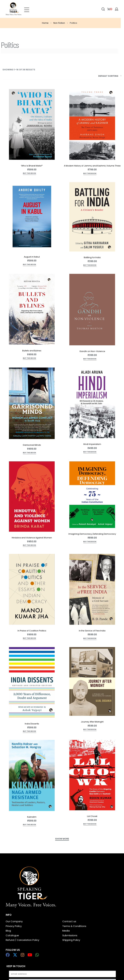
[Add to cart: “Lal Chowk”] (90, 824)
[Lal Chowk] (92, 775)
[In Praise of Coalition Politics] (32, 589)
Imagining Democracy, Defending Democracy (92, 534)
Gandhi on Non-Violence (92, 351)
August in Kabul (32, 257)
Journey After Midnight (92, 722)
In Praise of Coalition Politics (32, 631)
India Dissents (32, 724)
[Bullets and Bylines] (32, 309)
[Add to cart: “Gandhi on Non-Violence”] (90, 359)
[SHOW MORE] (62, 839)
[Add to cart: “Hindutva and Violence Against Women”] (30, 545)
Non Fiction (59, 23)
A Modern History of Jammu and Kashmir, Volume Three (92, 166)
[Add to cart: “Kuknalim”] (30, 825)
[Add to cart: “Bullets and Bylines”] (30, 358)
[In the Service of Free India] (92, 589)
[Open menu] (27, 9)
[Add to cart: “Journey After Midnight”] (90, 730)
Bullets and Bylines (32, 351)
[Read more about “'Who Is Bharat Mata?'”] (30, 174)
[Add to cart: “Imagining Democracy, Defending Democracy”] (90, 542)
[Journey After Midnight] (92, 682)
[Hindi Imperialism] (92, 403)
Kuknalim (32, 817)
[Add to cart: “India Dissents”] (30, 732)
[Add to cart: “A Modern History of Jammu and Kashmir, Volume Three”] (90, 174)
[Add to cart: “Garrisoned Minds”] (30, 453)
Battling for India (92, 257)
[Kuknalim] (32, 775)
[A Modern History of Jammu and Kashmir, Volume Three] (92, 124)
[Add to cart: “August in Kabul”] (30, 265)
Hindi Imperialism (92, 444)
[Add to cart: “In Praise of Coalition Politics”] (30, 639)
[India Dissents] (32, 682)
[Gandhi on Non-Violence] (92, 310)
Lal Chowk (92, 816)
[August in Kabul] (32, 217)
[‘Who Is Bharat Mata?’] (32, 124)
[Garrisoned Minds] (32, 403)
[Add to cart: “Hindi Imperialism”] (90, 452)
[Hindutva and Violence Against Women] (32, 497)
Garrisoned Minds (32, 445)
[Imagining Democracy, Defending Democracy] (92, 495)
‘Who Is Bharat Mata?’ (32, 166)
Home (45, 23)
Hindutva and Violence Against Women (32, 538)
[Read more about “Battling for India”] (90, 265)
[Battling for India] (92, 217)
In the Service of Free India (92, 631)
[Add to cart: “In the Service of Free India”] (90, 639)
